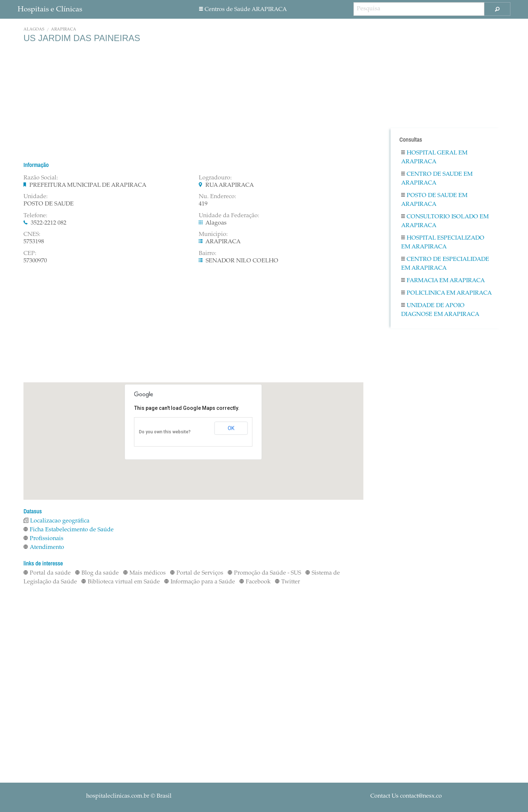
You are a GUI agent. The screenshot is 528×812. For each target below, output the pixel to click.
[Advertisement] (193, 102)
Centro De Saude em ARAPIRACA (437, 179)
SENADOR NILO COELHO (242, 261)
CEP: (30, 254)
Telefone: (35, 216)
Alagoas (34, 30)
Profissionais (43, 539)
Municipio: (213, 234)
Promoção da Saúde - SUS (264, 573)
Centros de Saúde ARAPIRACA (243, 10)
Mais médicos (144, 573)
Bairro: (208, 254)
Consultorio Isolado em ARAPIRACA (445, 221)
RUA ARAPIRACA (230, 185)
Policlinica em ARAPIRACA (446, 293)
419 (203, 204)
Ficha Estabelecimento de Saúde (69, 530)
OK (231, 428)
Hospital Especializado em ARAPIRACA (443, 243)
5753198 (34, 242)
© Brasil (129, 796)
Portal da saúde (47, 573)
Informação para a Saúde (200, 582)
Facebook (255, 582)
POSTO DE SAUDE (49, 204)
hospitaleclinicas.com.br (118, 796)
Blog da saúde (97, 573)
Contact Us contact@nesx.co (406, 796)
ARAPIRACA (64, 30)
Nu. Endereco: (217, 197)
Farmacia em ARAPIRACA (443, 281)
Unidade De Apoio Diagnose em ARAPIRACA (440, 310)
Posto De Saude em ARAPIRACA (434, 200)
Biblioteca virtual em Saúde (121, 582)
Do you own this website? (165, 432)
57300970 (35, 261)
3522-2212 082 (49, 223)
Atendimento (44, 547)
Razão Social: (41, 178)
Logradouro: (215, 178)
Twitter (287, 582)
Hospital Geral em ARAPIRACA (434, 157)
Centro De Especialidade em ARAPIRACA (445, 264)
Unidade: (36, 197)
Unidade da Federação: (229, 216)
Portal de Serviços (197, 573)
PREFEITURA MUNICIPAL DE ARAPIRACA (88, 185)
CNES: (32, 234)
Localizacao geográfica (56, 521)
